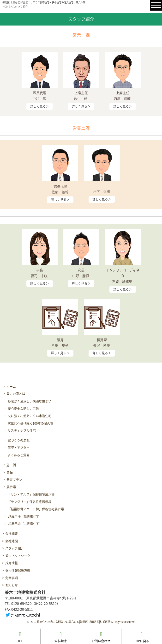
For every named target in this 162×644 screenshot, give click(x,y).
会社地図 (12, 541)
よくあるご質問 (19, 455)
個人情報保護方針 (18, 570)
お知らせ (12, 585)
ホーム (11, 387)
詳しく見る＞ (40, 106)
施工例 (11, 465)
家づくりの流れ (19, 440)
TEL (20, 637)
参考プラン (14, 480)
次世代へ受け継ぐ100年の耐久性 (30, 423)
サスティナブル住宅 (22, 431)
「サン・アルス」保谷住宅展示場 (31, 494)
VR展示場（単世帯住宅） (25, 517)
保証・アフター (19, 448)
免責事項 (12, 578)
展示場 (11, 487)
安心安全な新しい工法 (23, 409)
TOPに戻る (142, 637)
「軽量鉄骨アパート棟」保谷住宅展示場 (36, 509)
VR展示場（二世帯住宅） (25, 524)
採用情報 (12, 563)
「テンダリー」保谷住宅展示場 (30, 502)
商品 (10, 472)
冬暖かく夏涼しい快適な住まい (30, 401)
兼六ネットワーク (18, 556)
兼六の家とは (16, 394)
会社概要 (12, 534)
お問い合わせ (101, 637)
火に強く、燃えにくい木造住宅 (30, 416)
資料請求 (61, 637)
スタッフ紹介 (15, 548)
